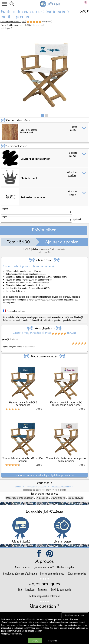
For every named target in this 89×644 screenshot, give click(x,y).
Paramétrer (53, 641)
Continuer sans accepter (75, 615)
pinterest (50, 554)
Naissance (42, 498)
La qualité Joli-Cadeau (44, 511)
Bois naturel (27, 132)
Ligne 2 (5, 216)
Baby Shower (76, 498)
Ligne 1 (5, 208)
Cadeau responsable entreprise (44, 596)
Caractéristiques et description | (13, 21)
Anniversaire (58, 498)
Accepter (35, 641)
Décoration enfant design (20, 498)
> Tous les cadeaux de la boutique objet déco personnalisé (45, 475)
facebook (39, 554)
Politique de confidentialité (11, 634)
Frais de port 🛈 (7, 28)
